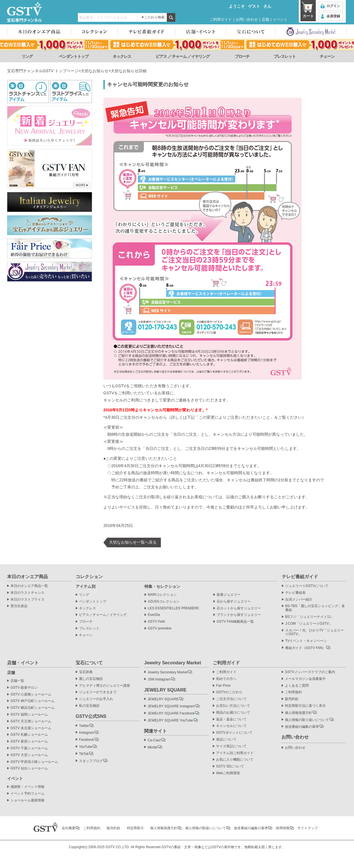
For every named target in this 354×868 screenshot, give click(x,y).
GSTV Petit (156, 622)
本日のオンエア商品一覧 (29, 586)
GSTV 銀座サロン (24, 688)
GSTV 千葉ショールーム (29, 748)
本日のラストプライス (27, 600)
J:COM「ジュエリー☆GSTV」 (309, 624)
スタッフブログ (91, 761)
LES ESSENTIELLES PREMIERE (173, 608)
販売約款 (292, 699)
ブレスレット (285, 56)
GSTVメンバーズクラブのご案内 (310, 672)
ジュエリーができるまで (98, 692)
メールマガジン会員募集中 (305, 679)
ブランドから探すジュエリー (239, 615)
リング (27, 56)
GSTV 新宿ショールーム (29, 742)
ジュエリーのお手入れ (96, 699)
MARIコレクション (162, 595)
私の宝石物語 (89, 706)
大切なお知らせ (95, 71)
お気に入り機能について (235, 760)
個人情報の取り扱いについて (307, 720)
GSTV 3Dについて (230, 766)
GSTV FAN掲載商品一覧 (235, 622)
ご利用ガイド (221, 19)
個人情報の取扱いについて (206, 828)
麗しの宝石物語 (91, 679)
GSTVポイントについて (234, 733)
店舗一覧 (17, 681)
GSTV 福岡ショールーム (29, 715)
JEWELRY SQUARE (163, 699)
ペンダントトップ (74, 56)
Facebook (87, 740)
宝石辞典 (86, 672)
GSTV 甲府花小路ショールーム (34, 762)
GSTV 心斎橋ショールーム (31, 694)
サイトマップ (308, 828)
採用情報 (283, 828)
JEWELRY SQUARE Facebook (171, 713)
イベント (280, 19)
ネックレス (122, 56)
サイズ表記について (231, 746)
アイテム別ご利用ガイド (235, 753)
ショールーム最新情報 (27, 800)
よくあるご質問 (297, 686)
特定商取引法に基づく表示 (305, 706)
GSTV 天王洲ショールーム (31, 721)
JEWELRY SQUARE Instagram (171, 706)
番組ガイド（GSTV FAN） (305, 648)
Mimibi (153, 747)
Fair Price (223, 686)
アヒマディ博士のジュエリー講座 (105, 686)
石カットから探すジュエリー (239, 608)
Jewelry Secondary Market (168, 672)
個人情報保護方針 (298, 713)
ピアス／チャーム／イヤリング (103, 615)
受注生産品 (19, 606)
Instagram (87, 733)
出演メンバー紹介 (299, 600)
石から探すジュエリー (234, 602)
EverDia (154, 615)
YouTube (86, 747)
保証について (226, 740)
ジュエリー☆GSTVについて (307, 586)
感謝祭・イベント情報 (27, 787)
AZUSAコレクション (164, 602)
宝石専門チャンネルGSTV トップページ (43, 71)
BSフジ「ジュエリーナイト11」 (310, 617)
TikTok (84, 754)
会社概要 (69, 828)
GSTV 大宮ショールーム (29, 755)
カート (308, 11)
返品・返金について (231, 719)
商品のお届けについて (233, 713)
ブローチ (242, 56)
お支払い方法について (233, 706)
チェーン (327, 56)
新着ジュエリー (229, 595)
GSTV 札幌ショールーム (29, 735)
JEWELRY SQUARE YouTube (170, 720)
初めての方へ (226, 679)
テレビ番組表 (295, 593)
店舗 (265, 19)
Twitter (84, 726)
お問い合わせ (247, 19)
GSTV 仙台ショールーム (29, 768)
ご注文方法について (231, 699)
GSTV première (160, 628)
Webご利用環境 (228, 773)
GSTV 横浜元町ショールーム (33, 708)
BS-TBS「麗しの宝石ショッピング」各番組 (315, 608)
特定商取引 (135, 828)
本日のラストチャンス (27, 593)
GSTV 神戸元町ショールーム (33, 701)
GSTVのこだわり (229, 692)
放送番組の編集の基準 (302, 727)
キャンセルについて (231, 726)
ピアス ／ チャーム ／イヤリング (183, 56)
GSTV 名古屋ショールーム (31, 728)
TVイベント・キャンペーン (306, 641)
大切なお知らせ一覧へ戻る (133, 542)
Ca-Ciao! (154, 740)
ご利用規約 (293, 692)
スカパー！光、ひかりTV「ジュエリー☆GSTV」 (314, 632)
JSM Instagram (159, 679)
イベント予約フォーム (27, 794)
